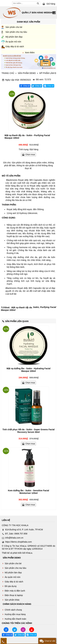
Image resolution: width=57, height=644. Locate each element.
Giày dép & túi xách (15, 46)
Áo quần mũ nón (13, 42)
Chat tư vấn (50, 641)
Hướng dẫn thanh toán (15, 619)
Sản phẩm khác (12, 600)
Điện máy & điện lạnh (15, 591)
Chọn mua (30, 154)
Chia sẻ (27, 86)
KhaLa (29, 553)
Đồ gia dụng (11, 586)
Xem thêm (30, 53)
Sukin (36, 307)
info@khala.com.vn (14, 538)
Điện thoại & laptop (14, 595)
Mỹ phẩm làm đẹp (14, 37)
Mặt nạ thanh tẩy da (22, 307)
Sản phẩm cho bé (14, 27)
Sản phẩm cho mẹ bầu (16, 32)
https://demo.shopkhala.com (18, 542)
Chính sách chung (13, 610)
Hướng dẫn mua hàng (15, 614)
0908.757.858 (21, 534)
